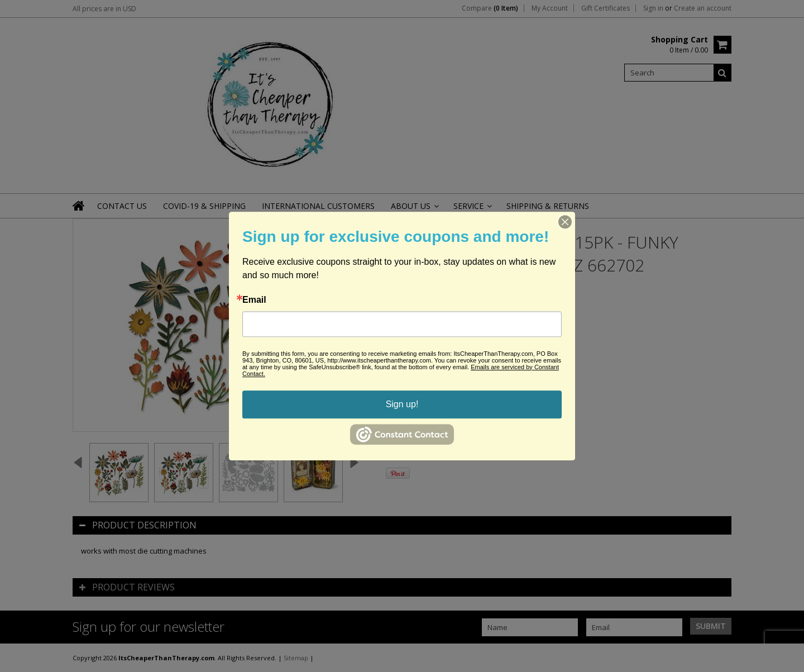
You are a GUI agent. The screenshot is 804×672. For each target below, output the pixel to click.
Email (254, 300)
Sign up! (402, 404)
